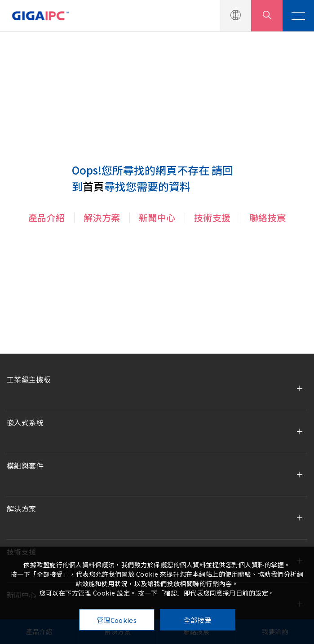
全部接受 (197, 620)
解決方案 (102, 217)
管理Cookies (117, 620)
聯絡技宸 (268, 217)
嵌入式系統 (25, 422)
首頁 (93, 186)
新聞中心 (157, 217)
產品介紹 (47, 217)
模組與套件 (25, 465)
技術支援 (212, 217)
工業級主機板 (29, 379)
